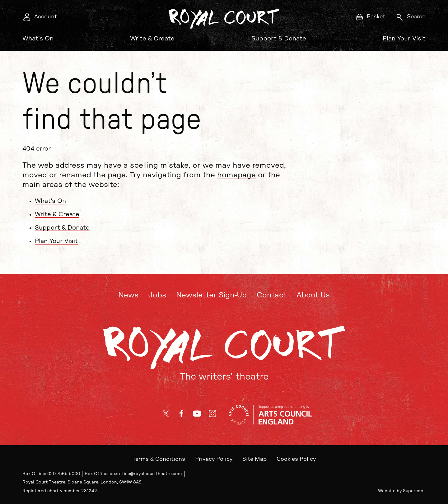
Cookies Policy (296, 459)
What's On (38, 39)
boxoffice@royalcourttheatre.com (146, 474)
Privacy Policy (214, 459)
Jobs (157, 295)
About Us (313, 295)
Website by (401, 491)
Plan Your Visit (404, 39)
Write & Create (152, 39)
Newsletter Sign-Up (211, 295)
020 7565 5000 (64, 474)
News (128, 295)
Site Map (254, 459)
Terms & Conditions (159, 459)
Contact (272, 295)
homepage (236, 175)
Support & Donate (279, 39)
